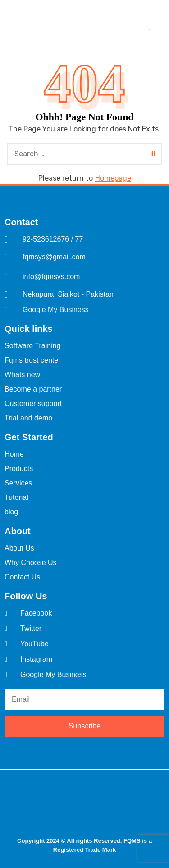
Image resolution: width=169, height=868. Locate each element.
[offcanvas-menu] (150, 34)
